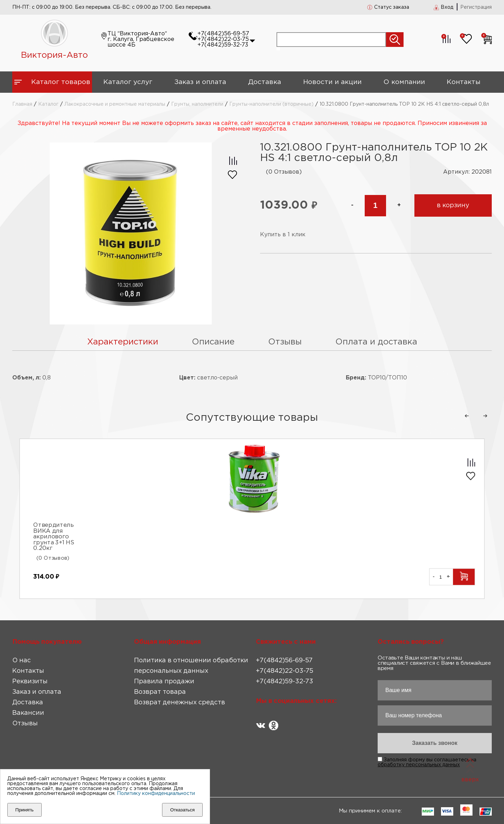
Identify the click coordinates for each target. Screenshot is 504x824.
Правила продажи (164, 682)
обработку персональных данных (419, 765)
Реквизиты (30, 682)
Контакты (464, 82)
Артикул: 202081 (467, 172)
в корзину (453, 205)
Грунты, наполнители (197, 104)
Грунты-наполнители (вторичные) (271, 104)
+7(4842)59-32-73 (223, 45)
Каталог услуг (128, 82)
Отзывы (25, 724)
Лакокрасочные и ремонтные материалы (115, 104)
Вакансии (28, 713)
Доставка (265, 82)
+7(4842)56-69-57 (223, 34)
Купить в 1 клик (283, 235)
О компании (404, 82)
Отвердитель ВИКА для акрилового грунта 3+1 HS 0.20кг (54, 537)
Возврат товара (160, 692)
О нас (22, 661)
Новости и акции (332, 82)
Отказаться (182, 810)
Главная (22, 104)
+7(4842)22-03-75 (223, 39)
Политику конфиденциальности (156, 794)
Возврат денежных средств (180, 703)
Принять (24, 810)
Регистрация (476, 7)
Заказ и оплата (200, 82)
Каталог (48, 104)
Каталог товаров (61, 82)
